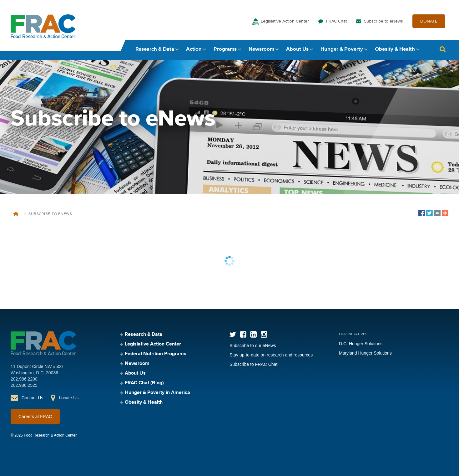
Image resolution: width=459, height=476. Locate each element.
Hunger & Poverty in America (157, 393)
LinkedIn (253, 334)
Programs (225, 49)
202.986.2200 (24, 379)
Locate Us (69, 398)
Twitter (233, 334)
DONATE (429, 21)
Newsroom (261, 49)
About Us (297, 49)
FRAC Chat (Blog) (144, 383)
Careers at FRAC (35, 417)
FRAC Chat (336, 21)
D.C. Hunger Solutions (361, 344)
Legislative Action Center (285, 21)
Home (16, 214)
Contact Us (32, 398)
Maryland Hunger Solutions (365, 353)
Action (194, 49)
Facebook (243, 334)
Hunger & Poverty (342, 49)
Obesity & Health (395, 49)
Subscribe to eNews (383, 21)
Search (442, 49)
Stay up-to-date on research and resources (271, 355)
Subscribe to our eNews (253, 345)
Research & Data (155, 49)
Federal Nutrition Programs (156, 354)
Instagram (264, 334)
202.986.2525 (24, 385)
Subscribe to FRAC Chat (253, 364)
